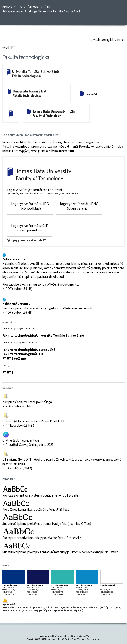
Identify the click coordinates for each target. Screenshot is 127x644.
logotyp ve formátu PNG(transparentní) (79, 206)
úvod (6, 47)
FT (13, 47)
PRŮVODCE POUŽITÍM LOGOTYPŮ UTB (41, 9)
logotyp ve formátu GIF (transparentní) (29, 228)
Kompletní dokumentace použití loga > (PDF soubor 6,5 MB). (27, 404)
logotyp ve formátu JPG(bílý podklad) (30, 206)
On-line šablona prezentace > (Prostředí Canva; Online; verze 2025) (28, 442)
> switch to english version (107, 40)
